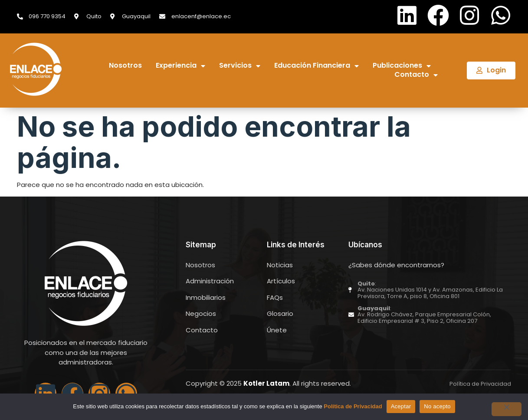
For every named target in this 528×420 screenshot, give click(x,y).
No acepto (437, 406)
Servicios (240, 66)
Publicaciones (402, 66)
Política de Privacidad (353, 406)
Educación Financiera (316, 66)
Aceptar (401, 406)
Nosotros (125, 66)
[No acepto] (506, 409)
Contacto (416, 75)
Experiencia (180, 66)
